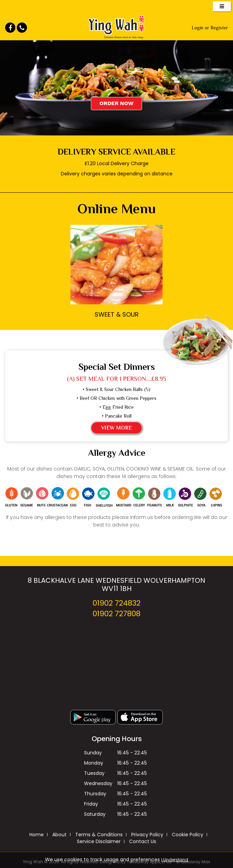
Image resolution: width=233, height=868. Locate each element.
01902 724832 (116, 603)
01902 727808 (116, 614)
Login (197, 28)
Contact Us (143, 841)
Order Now (116, 103)
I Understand (175, 860)
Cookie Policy (188, 835)
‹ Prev (79, 289)
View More (116, 428)
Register (219, 28)
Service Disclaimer (99, 841)
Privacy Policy (147, 835)
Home (37, 835)
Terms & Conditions (99, 835)
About (59, 835)
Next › (154, 289)
